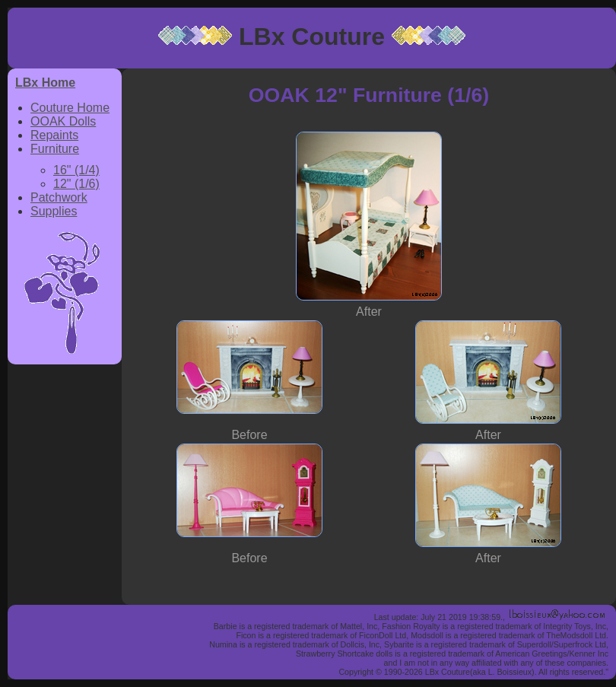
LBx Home (45, 83)
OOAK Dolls (63, 121)
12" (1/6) (76, 184)
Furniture (55, 149)
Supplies (54, 211)
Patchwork (59, 197)
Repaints (54, 135)
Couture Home (70, 108)
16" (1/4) (76, 170)
